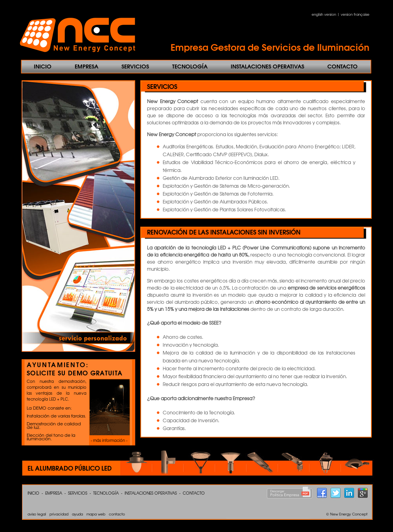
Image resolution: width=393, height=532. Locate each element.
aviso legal (37, 514)
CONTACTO (342, 66)
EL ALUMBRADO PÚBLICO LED (70, 468)
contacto (117, 514)
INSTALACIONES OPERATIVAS (267, 66)
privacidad (59, 514)
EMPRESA (86, 66)
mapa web (96, 514)
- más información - (109, 440)
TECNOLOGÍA (190, 66)
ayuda (77, 514)
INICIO (43, 66)
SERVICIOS (135, 66)
